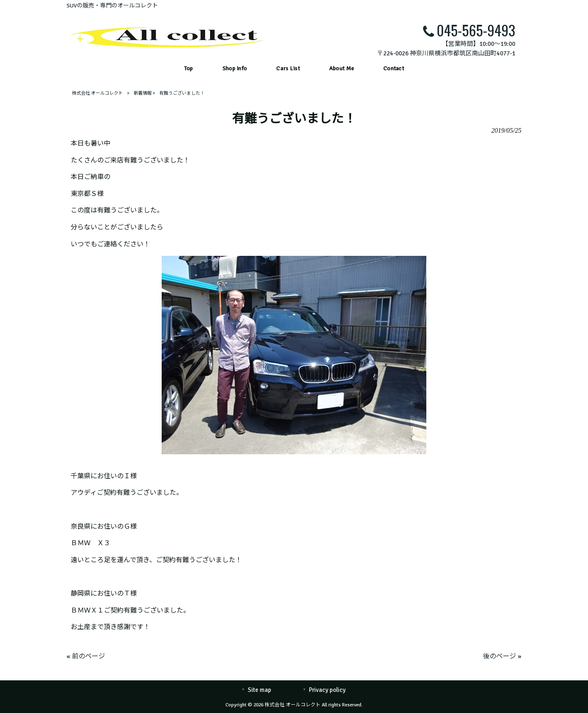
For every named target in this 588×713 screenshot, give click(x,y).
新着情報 (143, 93)
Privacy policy (327, 690)
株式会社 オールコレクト (97, 93)
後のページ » (502, 656)
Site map (259, 690)
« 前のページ (86, 656)
